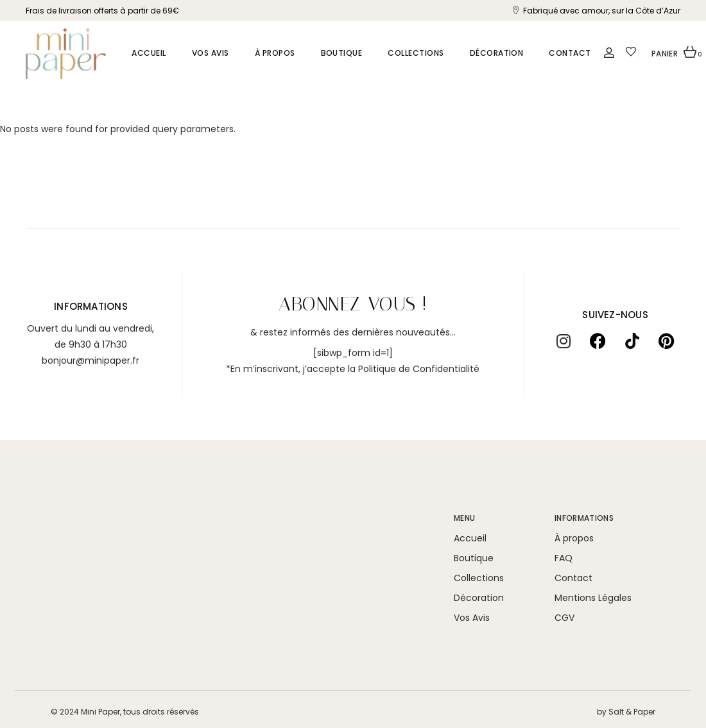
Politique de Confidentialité (419, 369)
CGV (564, 618)
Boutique (474, 558)
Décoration (479, 598)
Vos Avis (472, 618)
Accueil (470, 538)
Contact (573, 578)
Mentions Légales (593, 598)
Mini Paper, (101, 712)
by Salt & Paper (626, 712)
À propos (574, 538)
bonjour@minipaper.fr (90, 360)
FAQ (564, 558)
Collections (479, 578)
